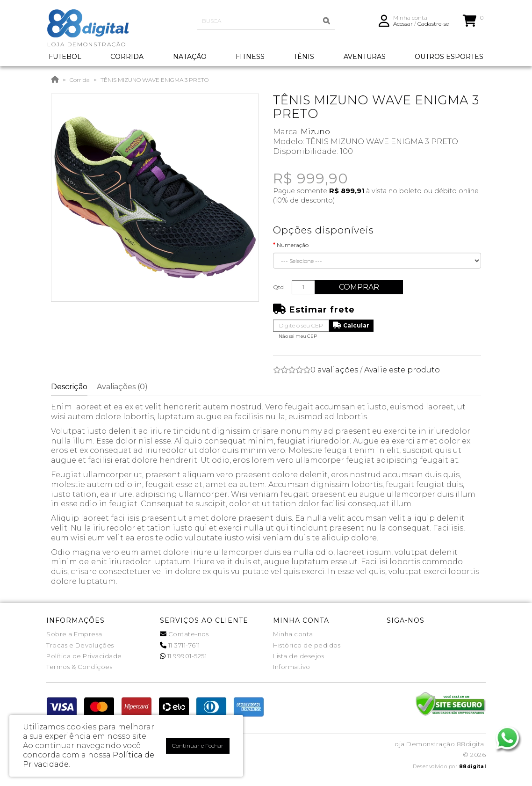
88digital (473, 767)
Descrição (69, 387)
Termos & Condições (79, 667)
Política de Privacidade (84, 656)
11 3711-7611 (180, 645)
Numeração (293, 245)
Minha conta (293, 634)
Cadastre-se (433, 26)
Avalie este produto (402, 370)
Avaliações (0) (122, 387)
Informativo (292, 667)
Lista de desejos (298, 656)
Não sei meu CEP (298, 336)
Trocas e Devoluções (80, 645)
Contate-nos (184, 634)
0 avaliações (334, 370)
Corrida (80, 80)
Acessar (403, 26)
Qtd (278, 287)
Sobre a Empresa (74, 634)
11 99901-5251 (183, 656)
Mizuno (315, 132)
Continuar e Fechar (198, 746)
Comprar (361, 287)
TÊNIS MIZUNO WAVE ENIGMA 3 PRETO (155, 80)
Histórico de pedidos (307, 645)
